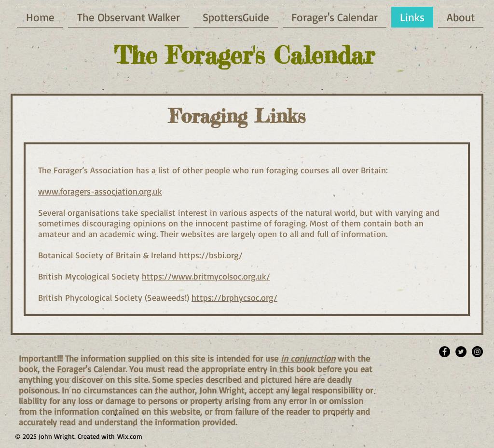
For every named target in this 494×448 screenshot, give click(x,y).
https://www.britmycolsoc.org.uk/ (206, 276)
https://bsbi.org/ (211, 255)
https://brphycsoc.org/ (234, 297)
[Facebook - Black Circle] (445, 352)
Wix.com (130, 436)
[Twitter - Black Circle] (461, 352)
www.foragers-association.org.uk (100, 191)
